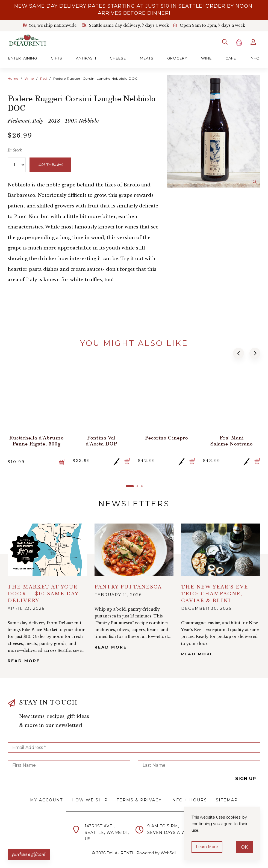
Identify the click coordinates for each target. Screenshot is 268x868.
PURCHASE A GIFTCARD (29, 854)
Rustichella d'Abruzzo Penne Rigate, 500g (36, 441)
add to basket (50, 165)
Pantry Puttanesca (128, 587)
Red (44, 78)
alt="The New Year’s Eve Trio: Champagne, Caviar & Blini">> (221, 550)
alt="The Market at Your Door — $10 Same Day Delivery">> (47, 550)
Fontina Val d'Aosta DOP (101, 441)
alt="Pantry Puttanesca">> (134, 550)
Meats (147, 58)
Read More (24, 661)
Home (13, 78)
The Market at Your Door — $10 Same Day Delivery (43, 594)
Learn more (207, 847)
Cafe (231, 58)
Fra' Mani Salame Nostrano (232, 441)
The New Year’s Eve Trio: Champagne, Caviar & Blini (215, 594)
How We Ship (90, 800)
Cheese (118, 58)
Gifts (57, 58)
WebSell (168, 853)
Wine (206, 58)
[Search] (225, 42)
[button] (238, 353)
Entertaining (23, 58)
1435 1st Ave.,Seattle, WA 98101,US (107, 833)
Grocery (177, 58)
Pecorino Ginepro (167, 438)
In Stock (15, 150)
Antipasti (86, 58)
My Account (46, 800)
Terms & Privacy (139, 800)
